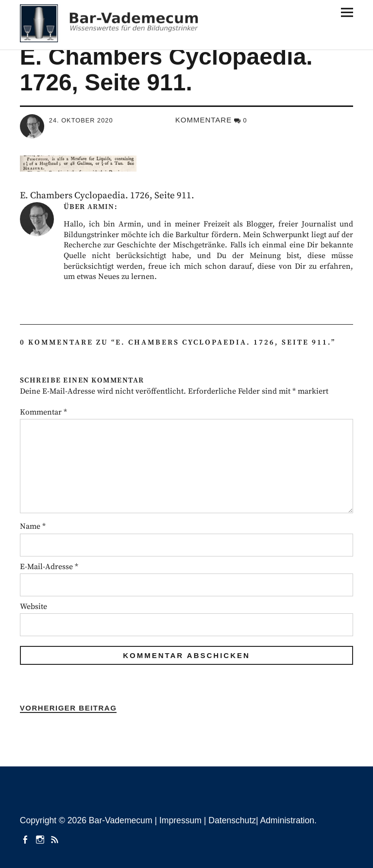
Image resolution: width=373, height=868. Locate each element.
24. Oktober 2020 (81, 120)
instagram (41, 839)
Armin (101, 207)
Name (33, 526)
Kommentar (43, 412)
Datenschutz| (234, 820)
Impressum (180, 820)
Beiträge (56, 839)
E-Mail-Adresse (49, 567)
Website (34, 607)
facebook (26, 839)
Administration (287, 820)
